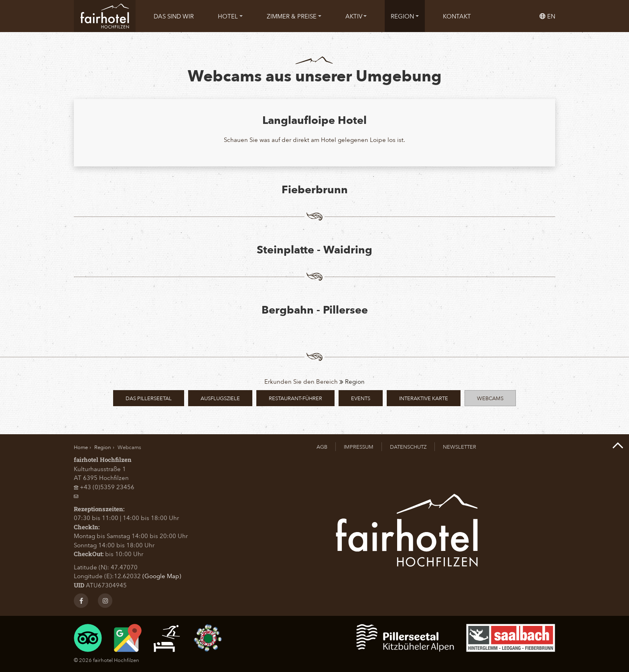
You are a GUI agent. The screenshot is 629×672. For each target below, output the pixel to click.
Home (81, 447)
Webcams (490, 398)
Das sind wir (174, 16)
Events (361, 398)
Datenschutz (408, 447)
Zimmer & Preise (294, 16)
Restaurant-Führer (295, 398)
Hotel (230, 16)
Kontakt (457, 16)
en (547, 16)
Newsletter (460, 447)
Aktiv (356, 16)
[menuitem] (174, 16)
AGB (322, 447)
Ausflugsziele (220, 398)
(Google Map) (162, 576)
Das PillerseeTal (149, 398)
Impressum (359, 447)
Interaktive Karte (424, 398)
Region (405, 16)
